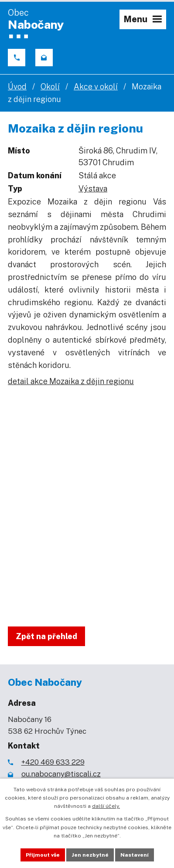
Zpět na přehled (46, 636)
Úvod (17, 87)
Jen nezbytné (90, 855)
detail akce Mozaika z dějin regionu (71, 381)
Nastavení (135, 855)
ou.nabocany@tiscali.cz (61, 774)
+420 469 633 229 (53, 762)
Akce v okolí (96, 87)
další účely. (106, 806)
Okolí (50, 87)
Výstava (93, 189)
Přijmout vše (43, 855)
